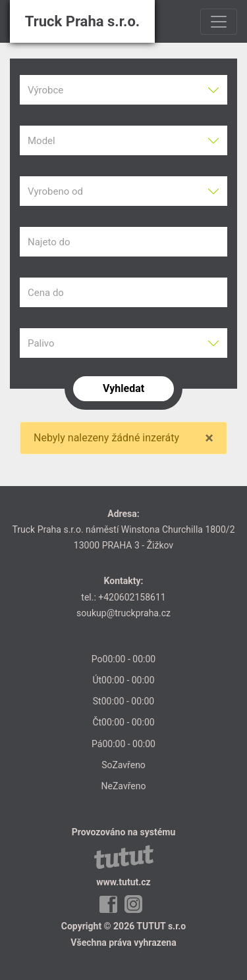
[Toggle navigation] (219, 22)
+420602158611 (132, 597)
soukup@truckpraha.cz (123, 613)
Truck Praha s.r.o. (82, 21)
